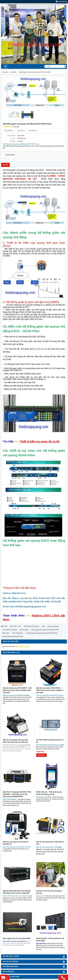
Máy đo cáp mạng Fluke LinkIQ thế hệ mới (50, 814)
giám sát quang (24, 630)
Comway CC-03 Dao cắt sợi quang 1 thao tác (49, 834)
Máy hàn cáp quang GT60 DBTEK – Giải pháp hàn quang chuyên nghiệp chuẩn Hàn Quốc (17, 690)
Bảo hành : (13, 141)
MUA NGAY (41, 755)
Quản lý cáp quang (53, 626)
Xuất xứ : (13, 138)
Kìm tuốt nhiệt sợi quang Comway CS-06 (50, 741)
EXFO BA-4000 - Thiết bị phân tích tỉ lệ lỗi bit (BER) (50, 853)
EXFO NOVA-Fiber (17, 633)
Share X (21, 131)
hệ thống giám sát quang (10, 630)
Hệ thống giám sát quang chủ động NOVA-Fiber (45, 630)
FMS (43, 626)
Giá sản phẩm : (10, 155)
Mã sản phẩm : (12, 136)
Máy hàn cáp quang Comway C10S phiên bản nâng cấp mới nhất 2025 (15, 741)
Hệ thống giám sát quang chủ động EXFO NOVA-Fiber (42, 633)
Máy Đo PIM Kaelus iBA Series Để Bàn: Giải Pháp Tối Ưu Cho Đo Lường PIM (17, 834)
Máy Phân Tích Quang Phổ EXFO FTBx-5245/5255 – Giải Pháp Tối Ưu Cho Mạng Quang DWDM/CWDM (17, 794)
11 (15, 127)
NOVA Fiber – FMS (15, 626)
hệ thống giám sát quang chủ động (12, 636)
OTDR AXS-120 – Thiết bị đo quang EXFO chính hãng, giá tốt (49, 793)
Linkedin (33, 131)
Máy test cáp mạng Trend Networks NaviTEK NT (16, 814)
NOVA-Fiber (6, 633)
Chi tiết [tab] (5, 165)
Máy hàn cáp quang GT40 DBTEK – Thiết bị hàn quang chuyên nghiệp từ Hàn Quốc (50, 690)
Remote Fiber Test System (31, 626)
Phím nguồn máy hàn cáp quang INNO (17, 852)
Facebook (9, 131)
